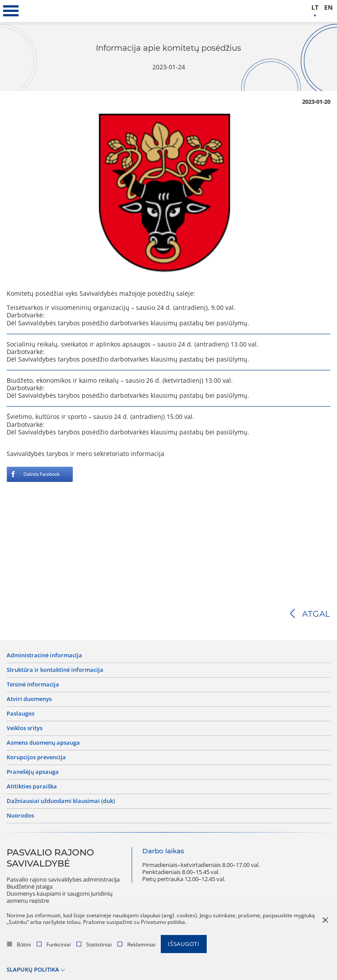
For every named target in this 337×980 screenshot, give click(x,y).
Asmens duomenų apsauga (43, 743)
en (328, 8)
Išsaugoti (184, 944)
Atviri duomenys (29, 699)
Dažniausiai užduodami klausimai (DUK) (61, 801)
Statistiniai (94, 944)
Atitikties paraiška (32, 787)
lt (315, 8)
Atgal (316, 614)
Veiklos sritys (25, 728)
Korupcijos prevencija (36, 758)
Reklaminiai (136, 944)
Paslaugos (21, 714)
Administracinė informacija (44, 656)
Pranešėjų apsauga (33, 772)
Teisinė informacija (33, 685)
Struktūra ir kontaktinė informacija (55, 670)
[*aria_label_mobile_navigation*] (11, 11)
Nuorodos (20, 816)
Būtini (19, 944)
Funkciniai (54, 944)
